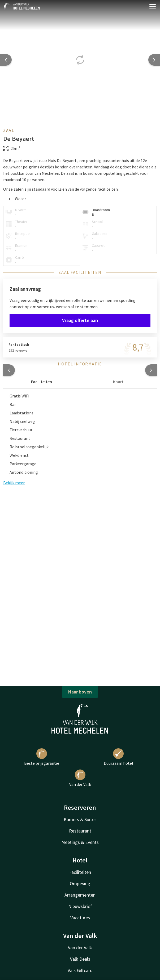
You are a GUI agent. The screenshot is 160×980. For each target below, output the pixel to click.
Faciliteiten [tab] (42, 382)
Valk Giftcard (80, 970)
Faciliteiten (80, 872)
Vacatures (80, 918)
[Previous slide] (6, 60)
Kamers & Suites (80, 819)
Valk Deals (80, 959)
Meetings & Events (80, 842)
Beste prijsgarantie (42, 757)
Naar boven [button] (80, 692)
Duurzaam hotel (118, 757)
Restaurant (80, 831)
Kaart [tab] (118, 382)
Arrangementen (80, 895)
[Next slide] (154, 60)
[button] (9, 370)
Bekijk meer (14, 483)
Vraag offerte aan (80, 320)
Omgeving (80, 883)
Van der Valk (80, 778)
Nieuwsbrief (80, 906)
